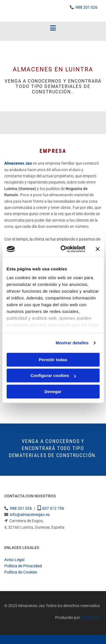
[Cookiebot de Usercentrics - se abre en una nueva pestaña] (63, 249)
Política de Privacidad (23, 566)
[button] (53, 28)
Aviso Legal (14, 560)
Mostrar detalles (72, 343)
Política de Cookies (21, 572)
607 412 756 (53, 508)
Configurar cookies (53, 375)
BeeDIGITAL (91, 617)
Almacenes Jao (18, 163)
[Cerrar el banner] (98, 249)
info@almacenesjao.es (30, 515)
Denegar (53, 392)
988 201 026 (86, 7)
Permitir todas (53, 360)
